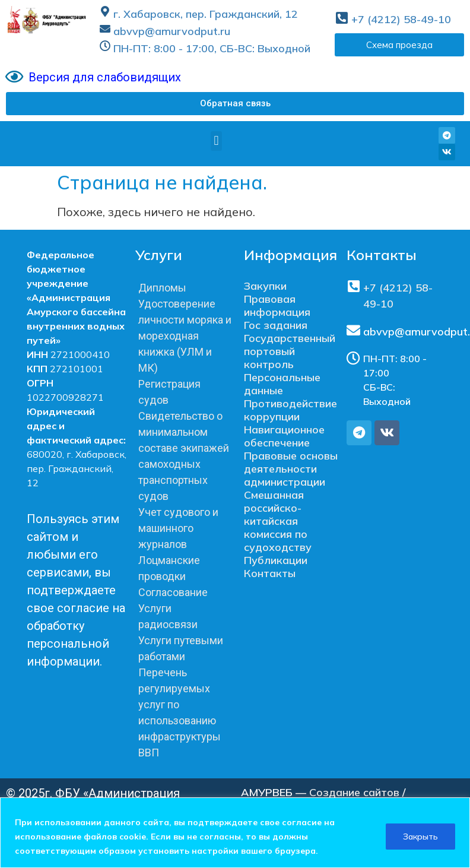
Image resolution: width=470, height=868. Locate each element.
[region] (235, 833)
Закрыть (420, 837)
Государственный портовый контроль (290, 351)
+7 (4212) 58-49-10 (401, 19)
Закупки (265, 286)
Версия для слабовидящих (105, 77)
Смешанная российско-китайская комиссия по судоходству (278, 521)
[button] (235, 104)
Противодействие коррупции (290, 410)
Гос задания (276, 325)
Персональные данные (282, 384)
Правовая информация (277, 305)
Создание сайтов (354, 792)
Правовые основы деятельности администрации (291, 469)
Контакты (270, 573)
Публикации (276, 560)
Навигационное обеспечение (284, 436)
